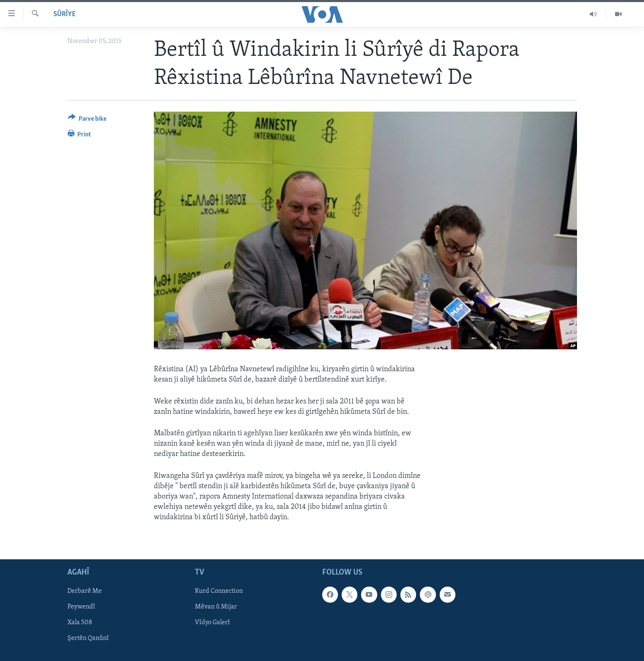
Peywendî (81, 607)
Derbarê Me (85, 591)
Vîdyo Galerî (212, 623)
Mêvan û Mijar (216, 607)
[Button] (87, 120)
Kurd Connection (219, 591)
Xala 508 (80, 623)
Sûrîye (65, 14)
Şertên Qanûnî (88, 638)
